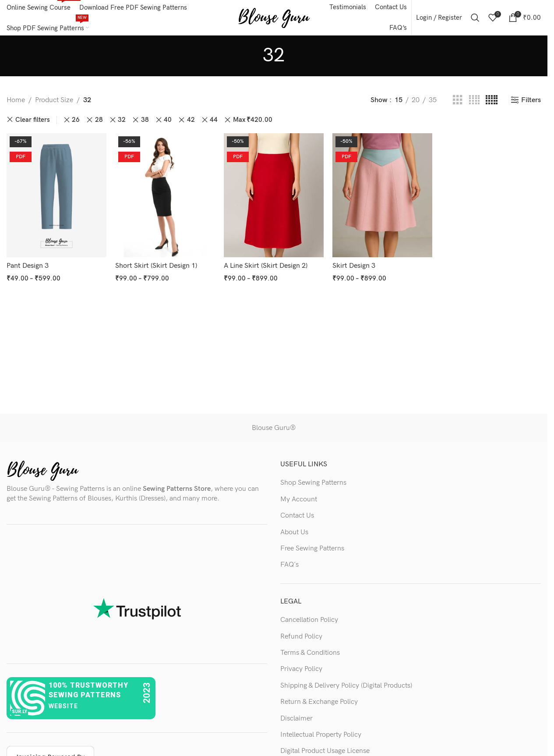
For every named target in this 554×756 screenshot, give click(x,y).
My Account (299, 499)
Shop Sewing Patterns (313, 483)
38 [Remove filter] (145, 120)
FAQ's (289, 565)
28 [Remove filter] (99, 120)
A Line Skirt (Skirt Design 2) (266, 266)
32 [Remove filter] (122, 120)
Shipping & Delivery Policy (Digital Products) (346, 686)
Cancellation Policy (309, 620)
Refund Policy (301, 637)
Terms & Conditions (310, 653)
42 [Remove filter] (191, 120)
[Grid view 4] (474, 100)
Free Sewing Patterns (312, 548)
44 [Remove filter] (214, 120)
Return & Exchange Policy (319, 702)
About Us (294, 532)
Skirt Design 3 (354, 266)
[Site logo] (274, 17)
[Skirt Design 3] (382, 195)
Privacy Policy (301, 669)
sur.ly (19, 712)
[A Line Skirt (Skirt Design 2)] (274, 195)
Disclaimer (296, 719)
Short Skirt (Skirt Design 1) (156, 266)
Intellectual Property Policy (321, 735)
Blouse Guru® (274, 428)
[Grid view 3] (458, 100)
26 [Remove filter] (76, 120)
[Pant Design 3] (56, 195)
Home (16, 100)
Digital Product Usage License (325, 751)
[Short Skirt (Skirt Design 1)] (165, 195)
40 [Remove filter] (168, 120)
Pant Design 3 (28, 266)
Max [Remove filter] (253, 120)
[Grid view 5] (492, 100)
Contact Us (297, 516)
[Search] (475, 18)
